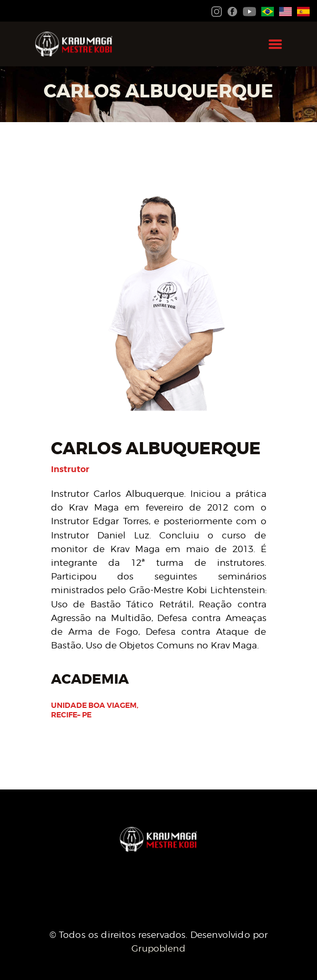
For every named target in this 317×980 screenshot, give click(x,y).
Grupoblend (159, 948)
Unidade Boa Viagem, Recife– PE (95, 710)
